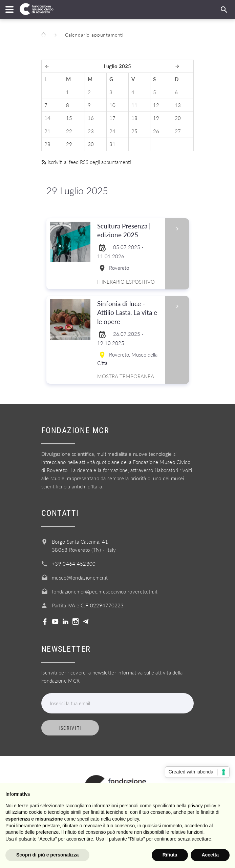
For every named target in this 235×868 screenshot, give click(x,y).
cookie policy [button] (125, 819)
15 (69, 118)
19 (156, 118)
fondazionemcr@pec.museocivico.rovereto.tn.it (105, 591)
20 (178, 118)
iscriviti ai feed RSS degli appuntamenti (86, 162)
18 (134, 118)
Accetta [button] (210, 855)
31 (112, 144)
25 (134, 131)
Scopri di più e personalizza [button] (47, 855)
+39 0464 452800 (74, 564)
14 (47, 118)
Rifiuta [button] (170, 855)
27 (178, 131)
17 (112, 118)
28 (47, 144)
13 (178, 105)
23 (91, 131)
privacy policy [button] (202, 806)
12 (156, 105)
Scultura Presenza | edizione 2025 (129, 231)
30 (91, 144)
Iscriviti (70, 728)
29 (69, 144)
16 (91, 118)
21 (47, 131)
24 (112, 131)
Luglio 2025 (117, 66)
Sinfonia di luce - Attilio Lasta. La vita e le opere (129, 313)
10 (112, 105)
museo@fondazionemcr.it (80, 578)
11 (134, 105)
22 (69, 131)
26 (156, 131)
